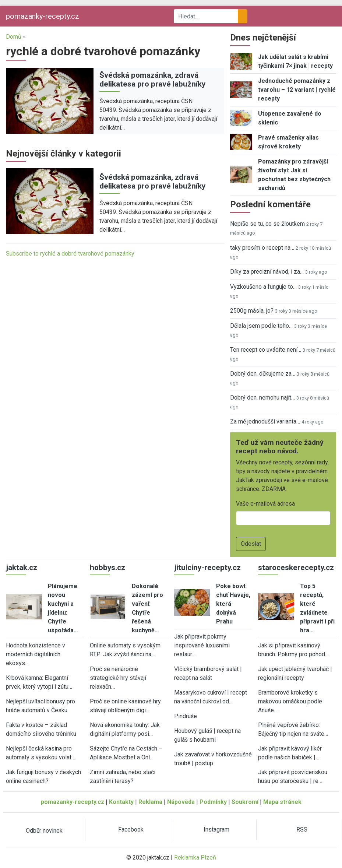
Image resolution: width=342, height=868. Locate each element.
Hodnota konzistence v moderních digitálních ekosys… (36, 654)
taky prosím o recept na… (262, 248)
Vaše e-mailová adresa (265, 504)
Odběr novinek (44, 831)
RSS (302, 830)
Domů (14, 37)
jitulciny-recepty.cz (207, 567)
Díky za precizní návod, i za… (267, 272)
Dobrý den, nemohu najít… (262, 398)
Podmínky (213, 802)
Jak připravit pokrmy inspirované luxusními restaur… (202, 645)
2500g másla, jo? (252, 311)
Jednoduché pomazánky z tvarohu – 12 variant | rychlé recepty (297, 90)
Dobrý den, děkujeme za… (263, 374)
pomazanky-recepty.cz (43, 16)
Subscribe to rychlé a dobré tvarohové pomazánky (70, 254)
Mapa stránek (282, 802)
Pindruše (186, 716)
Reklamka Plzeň (195, 858)
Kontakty (121, 802)
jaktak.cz (22, 567)
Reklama (150, 802)
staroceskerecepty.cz (296, 567)
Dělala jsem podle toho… (261, 326)
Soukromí (245, 802)
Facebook (131, 830)
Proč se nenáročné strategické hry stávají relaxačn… (118, 678)
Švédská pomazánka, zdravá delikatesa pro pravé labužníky (152, 80)
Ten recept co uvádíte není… (266, 350)
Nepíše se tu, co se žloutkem (267, 224)
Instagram (216, 830)
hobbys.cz (107, 567)
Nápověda (181, 802)
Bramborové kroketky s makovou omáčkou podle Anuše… (290, 701)
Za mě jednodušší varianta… (265, 421)
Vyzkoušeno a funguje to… (263, 287)
